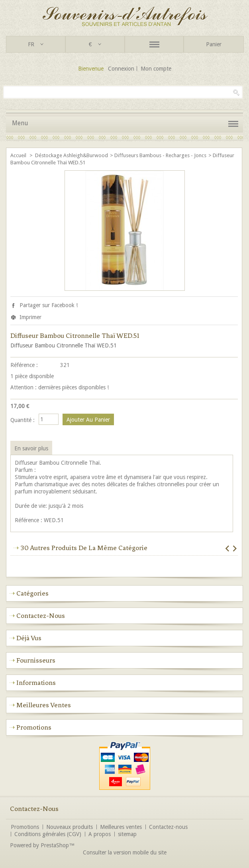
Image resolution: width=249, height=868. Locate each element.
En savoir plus (31, 448)
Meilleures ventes (44, 705)
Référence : (24, 365)
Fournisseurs (36, 660)
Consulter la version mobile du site (125, 852)
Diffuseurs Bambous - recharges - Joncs (160, 155)
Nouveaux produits (70, 827)
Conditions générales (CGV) (48, 834)
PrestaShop (55, 845)
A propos (100, 834)
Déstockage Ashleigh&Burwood (72, 155)
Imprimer (30, 317)
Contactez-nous (168, 827)
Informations (36, 683)
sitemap (127, 834)
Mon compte (156, 69)
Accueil (19, 155)
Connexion (121, 69)
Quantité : (23, 420)
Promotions (34, 727)
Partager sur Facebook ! (49, 305)
